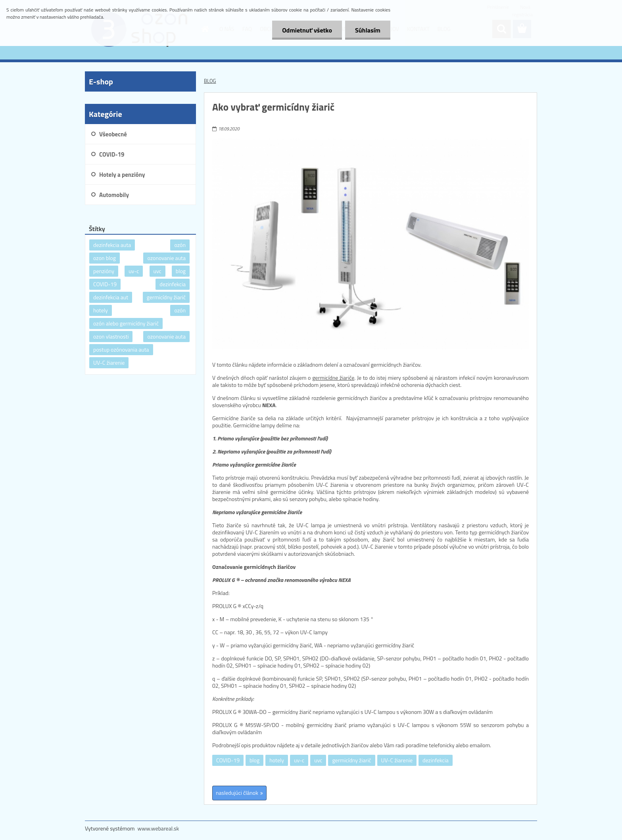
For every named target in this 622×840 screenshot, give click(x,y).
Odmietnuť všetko (307, 30)
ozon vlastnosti (111, 336)
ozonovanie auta (166, 258)
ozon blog (105, 258)
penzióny (104, 271)
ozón (180, 245)
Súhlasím (368, 30)
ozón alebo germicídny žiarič (126, 323)
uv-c (299, 760)
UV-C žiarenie (397, 760)
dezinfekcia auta (112, 245)
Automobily (114, 195)
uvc (318, 760)
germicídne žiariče (333, 378)
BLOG (210, 81)
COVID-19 (228, 760)
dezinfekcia (436, 760)
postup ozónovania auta (121, 349)
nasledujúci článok (237, 793)
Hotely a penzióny (122, 175)
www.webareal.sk (158, 828)
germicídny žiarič (351, 760)
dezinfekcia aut (111, 297)
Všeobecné (113, 134)
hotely (277, 760)
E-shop (101, 81)
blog (254, 760)
